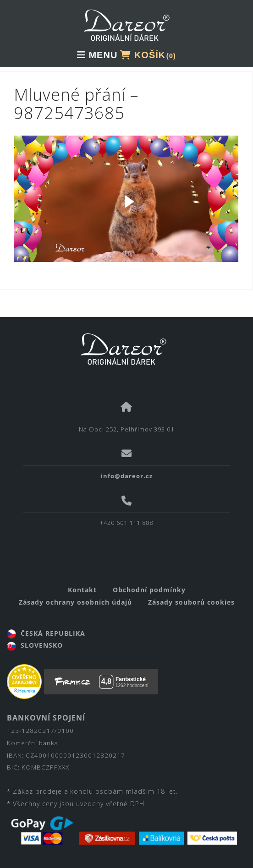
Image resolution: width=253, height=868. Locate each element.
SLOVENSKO (35, 645)
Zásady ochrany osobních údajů (75, 602)
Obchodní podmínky (149, 590)
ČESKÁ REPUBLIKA (46, 633)
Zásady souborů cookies (191, 602)
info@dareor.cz (127, 476)
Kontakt (82, 590)
